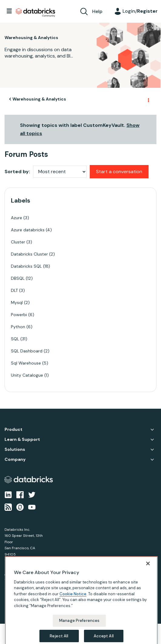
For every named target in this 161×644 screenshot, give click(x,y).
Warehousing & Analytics (39, 99)
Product (13, 429)
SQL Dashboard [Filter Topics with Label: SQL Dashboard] (27, 351)
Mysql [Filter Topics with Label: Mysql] (17, 302)
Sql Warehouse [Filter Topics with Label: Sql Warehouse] (26, 363)
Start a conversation (119, 172)
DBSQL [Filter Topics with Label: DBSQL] (18, 278)
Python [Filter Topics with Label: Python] (18, 327)
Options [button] (148, 99)
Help (97, 11)
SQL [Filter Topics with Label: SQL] (15, 339)
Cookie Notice (73, 605)
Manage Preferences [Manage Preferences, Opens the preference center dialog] (79, 631)
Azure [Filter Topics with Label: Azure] (17, 218)
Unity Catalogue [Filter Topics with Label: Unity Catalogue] (27, 375)
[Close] (148, 574)
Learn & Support (22, 439)
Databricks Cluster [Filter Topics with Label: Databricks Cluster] (29, 254)
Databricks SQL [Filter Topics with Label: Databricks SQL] (26, 266)
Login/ (140, 11)
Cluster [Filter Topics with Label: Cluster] (18, 242)
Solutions (15, 449)
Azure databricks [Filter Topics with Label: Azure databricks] (28, 230)
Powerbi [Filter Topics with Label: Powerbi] (19, 315)
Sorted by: (17, 172)
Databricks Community (35, 13)
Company (15, 459)
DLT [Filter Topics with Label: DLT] (14, 290)
